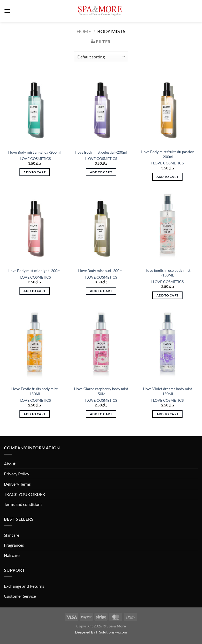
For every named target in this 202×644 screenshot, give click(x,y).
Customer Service (20, 596)
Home (84, 31)
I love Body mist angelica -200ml (34, 152)
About (10, 464)
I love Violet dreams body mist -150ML (167, 391)
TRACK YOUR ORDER (24, 494)
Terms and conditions (23, 504)
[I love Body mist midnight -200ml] (35, 228)
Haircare (12, 555)
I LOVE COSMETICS (35, 159)
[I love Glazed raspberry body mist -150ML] (101, 346)
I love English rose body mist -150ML (167, 273)
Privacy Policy (17, 474)
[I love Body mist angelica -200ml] (35, 109)
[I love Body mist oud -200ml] (101, 228)
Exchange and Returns (24, 586)
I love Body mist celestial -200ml (101, 152)
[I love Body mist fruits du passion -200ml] (167, 109)
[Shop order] (101, 57)
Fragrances (14, 545)
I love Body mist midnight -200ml (35, 271)
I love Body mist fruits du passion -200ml (168, 154)
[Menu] (7, 11)
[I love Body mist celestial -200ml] (101, 109)
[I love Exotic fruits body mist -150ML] (35, 346)
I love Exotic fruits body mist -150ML (34, 391)
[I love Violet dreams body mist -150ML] (167, 346)
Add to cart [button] (34, 172)
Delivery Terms (17, 484)
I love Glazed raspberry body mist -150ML (101, 391)
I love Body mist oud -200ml (101, 271)
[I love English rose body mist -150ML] (167, 228)
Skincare (12, 535)
